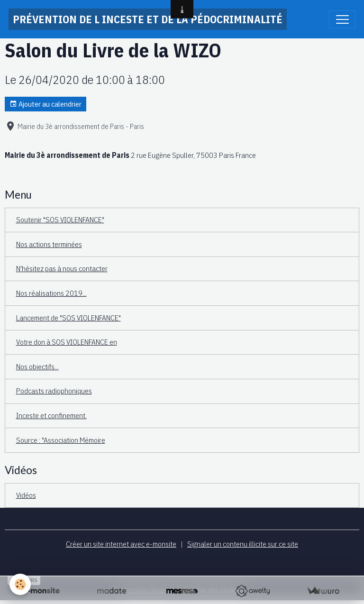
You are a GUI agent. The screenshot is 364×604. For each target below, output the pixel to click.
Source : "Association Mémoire (61, 440)
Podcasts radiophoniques (54, 391)
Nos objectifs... (37, 366)
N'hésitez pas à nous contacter (62, 268)
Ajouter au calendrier (45, 104)
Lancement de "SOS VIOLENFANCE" (68, 318)
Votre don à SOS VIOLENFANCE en (67, 342)
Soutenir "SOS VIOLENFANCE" (60, 220)
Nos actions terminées (49, 244)
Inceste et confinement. (51, 415)
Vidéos (26, 495)
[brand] (148, 19)
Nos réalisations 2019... (51, 293)
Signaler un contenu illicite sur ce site (243, 544)
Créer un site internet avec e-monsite (121, 544)
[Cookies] (20, 584)
